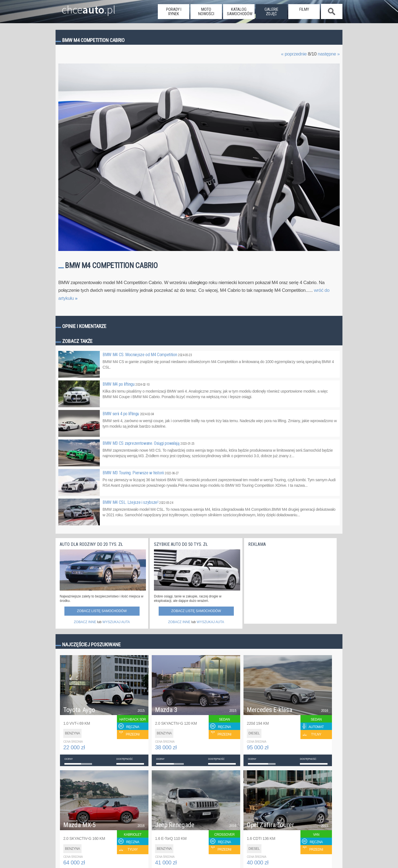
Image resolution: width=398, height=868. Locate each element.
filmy (304, 9)
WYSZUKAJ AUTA (116, 622)
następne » (329, 54)
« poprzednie (294, 54)
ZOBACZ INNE (85, 622)
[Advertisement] (290, 584)
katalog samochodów (240, 12)
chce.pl (83, 7)
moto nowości (206, 12)
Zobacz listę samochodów (102, 611)
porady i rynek (174, 12)
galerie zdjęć (271, 12)
